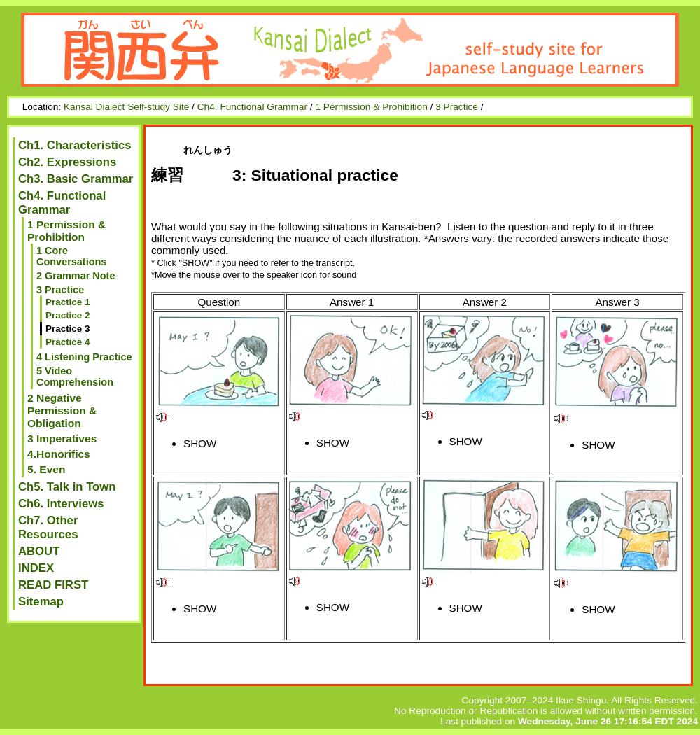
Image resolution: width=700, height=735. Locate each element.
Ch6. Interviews (61, 504)
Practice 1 (68, 302)
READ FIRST (53, 585)
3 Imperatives (62, 439)
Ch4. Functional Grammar (252, 107)
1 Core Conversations (71, 256)
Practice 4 (68, 342)
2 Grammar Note (76, 276)
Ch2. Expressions (67, 162)
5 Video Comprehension (75, 377)
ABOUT (39, 551)
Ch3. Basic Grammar (76, 179)
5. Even (46, 469)
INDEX (36, 568)
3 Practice (457, 107)
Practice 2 (68, 315)
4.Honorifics (59, 454)
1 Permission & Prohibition (371, 107)
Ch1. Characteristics (75, 145)
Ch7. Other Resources (48, 527)
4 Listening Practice (84, 357)
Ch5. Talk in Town (67, 487)
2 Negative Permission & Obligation (62, 411)
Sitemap (41, 602)
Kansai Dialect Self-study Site (126, 107)
